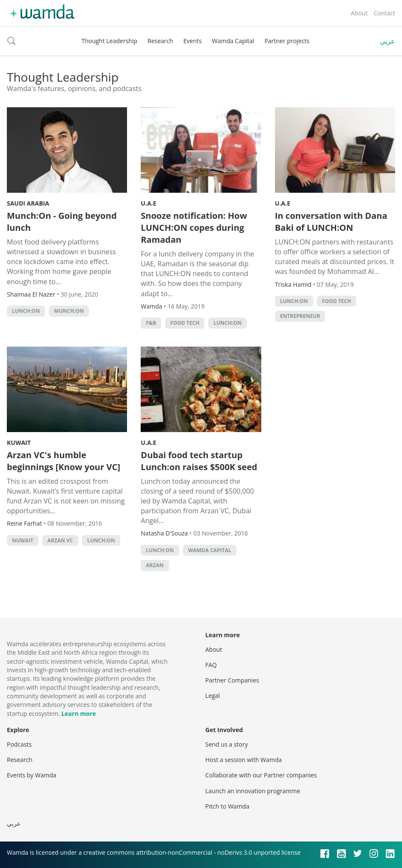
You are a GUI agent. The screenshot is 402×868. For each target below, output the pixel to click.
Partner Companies (232, 680)
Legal (213, 696)
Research (160, 41)
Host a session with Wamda (244, 760)
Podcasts (19, 744)
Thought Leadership (109, 41)
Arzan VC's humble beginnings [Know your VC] (64, 461)
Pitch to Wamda (227, 806)
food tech (185, 323)
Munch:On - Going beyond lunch (62, 222)
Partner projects (287, 41)
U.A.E (148, 203)
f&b (151, 323)
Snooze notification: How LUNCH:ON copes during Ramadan (194, 228)
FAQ (211, 665)
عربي (387, 41)
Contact (384, 13)
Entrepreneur (300, 316)
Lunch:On (26, 311)
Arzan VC (60, 540)
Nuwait (23, 540)
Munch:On (69, 311)
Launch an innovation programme (253, 791)
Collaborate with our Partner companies (261, 775)
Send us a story (226, 744)
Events (193, 41)
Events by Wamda (32, 775)
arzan (155, 565)
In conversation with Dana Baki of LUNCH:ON (331, 222)
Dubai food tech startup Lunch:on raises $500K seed (199, 461)
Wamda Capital (233, 41)
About (359, 13)
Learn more (78, 714)
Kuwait (19, 443)
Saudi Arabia (28, 203)
